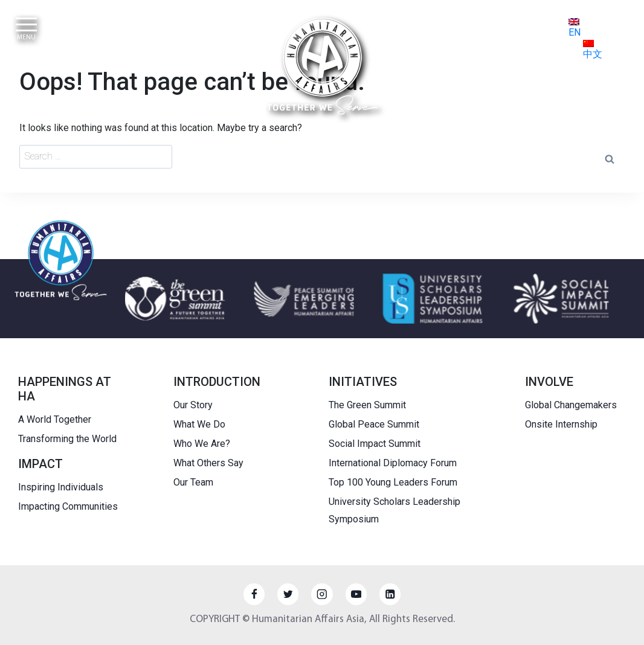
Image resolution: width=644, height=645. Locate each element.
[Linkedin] (390, 594)
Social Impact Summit (375, 444)
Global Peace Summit (374, 424)
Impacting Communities (68, 506)
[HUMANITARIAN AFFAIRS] (322, 66)
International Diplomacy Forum (393, 463)
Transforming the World (67, 439)
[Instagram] (322, 594)
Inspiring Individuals (61, 487)
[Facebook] (254, 594)
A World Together (55, 419)
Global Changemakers (571, 405)
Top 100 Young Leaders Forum (393, 482)
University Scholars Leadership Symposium (394, 510)
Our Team (193, 482)
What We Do (199, 424)
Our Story (193, 405)
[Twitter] (288, 594)
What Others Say (208, 463)
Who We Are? (202, 444)
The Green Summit (367, 405)
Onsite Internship (561, 424)
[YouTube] (356, 594)
